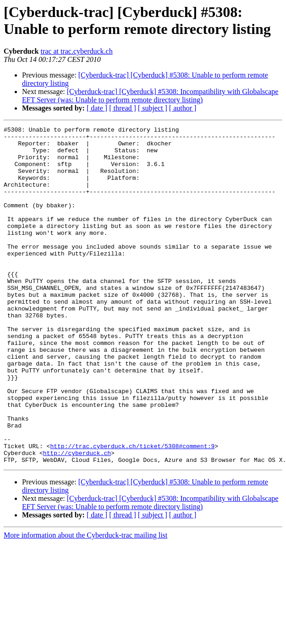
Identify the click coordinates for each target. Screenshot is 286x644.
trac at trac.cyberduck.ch (76, 51)
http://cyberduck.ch (77, 519)
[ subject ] (153, 108)
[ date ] (97, 108)
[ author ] (183, 108)
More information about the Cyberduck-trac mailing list (85, 602)
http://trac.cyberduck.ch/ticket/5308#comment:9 (132, 511)
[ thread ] (123, 108)
